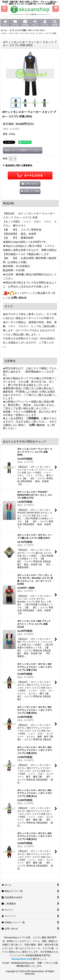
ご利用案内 (32, 418)
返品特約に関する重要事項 (18, 165)
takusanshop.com (21, 959)
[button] (4, 9)
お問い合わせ (19, 298)
